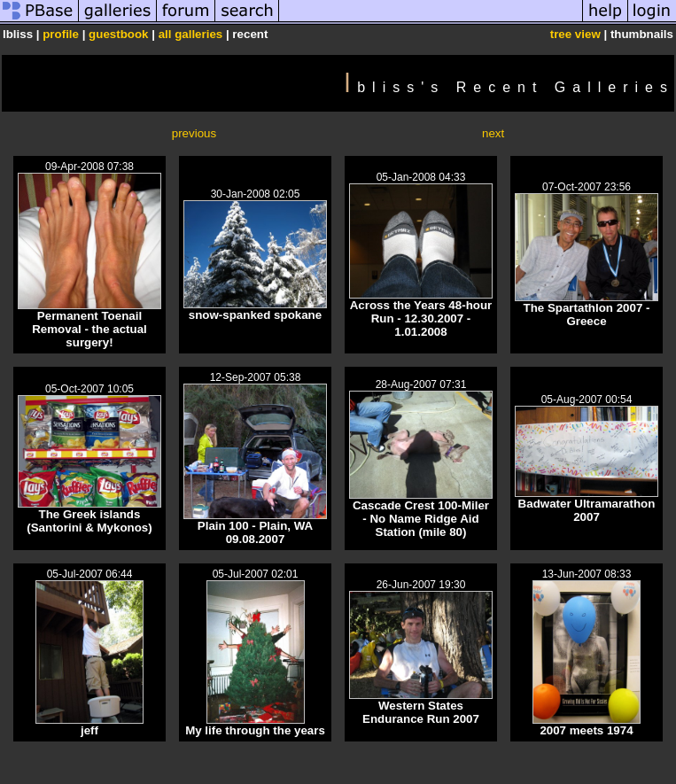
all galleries (191, 34)
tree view (575, 34)
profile (61, 34)
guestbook (118, 34)
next (493, 133)
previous (194, 133)
